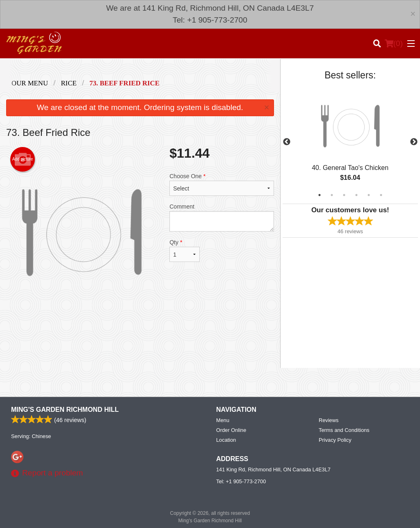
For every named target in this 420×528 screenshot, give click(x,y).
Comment (221, 217)
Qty (185, 250)
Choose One (221, 184)
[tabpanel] (350, 142)
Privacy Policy (335, 440)
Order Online (231, 430)
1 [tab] (320, 195)
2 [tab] (332, 195)
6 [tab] (381, 195)
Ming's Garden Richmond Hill (65, 410)
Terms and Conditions (344, 430)
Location (226, 440)
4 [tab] (356, 195)
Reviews (329, 420)
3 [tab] (344, 195)
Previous (287, 142)
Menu (223, 420)
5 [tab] (369, 195)
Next (414, 142)
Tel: (241, 481)
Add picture (23, 159)
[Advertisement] (140, 335)
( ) (394, 44)
